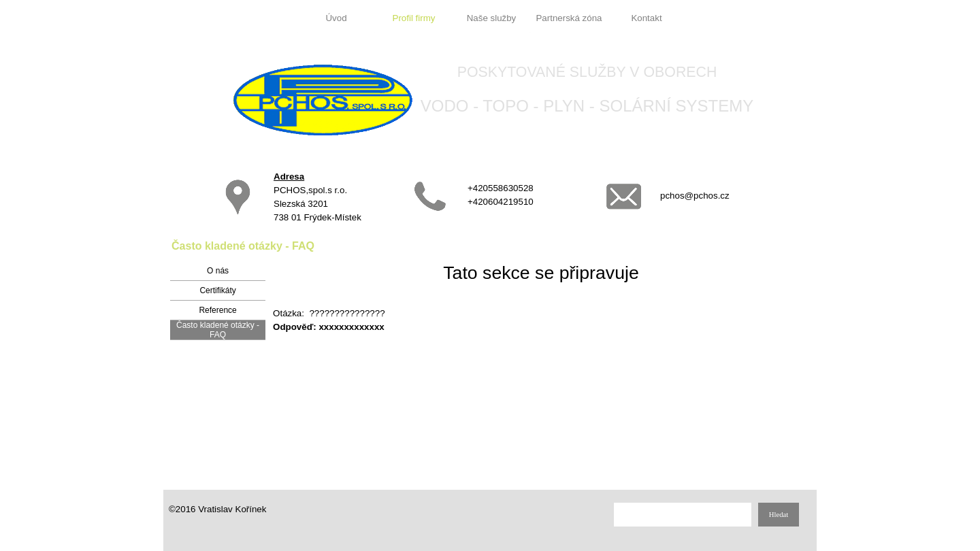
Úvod (336, 18)
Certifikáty (217, 290)
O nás (218, 271)
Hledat (779, 515)
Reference (217, 310)
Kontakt (646, 18)
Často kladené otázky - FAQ (218, 330)
